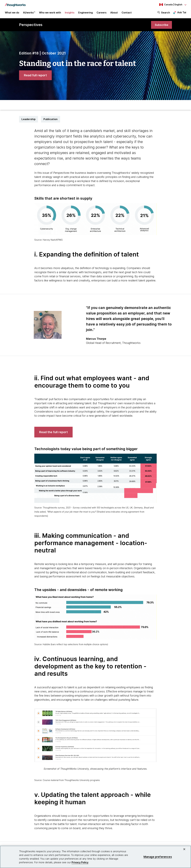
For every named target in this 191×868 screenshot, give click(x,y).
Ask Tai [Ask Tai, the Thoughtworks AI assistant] (182, 12)
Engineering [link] (86, 13)
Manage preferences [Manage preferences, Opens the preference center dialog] (158, 857)
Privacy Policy (80, 862)
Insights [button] (70, 13)
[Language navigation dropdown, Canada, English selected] (169, 5)
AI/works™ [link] (29, 13)
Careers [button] (102, 13)
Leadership (29, 119)
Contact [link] (127, 13)
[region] (95, 857)
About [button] (114, 13)
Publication (50, 119)
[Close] (184, 849)
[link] (161, 25)
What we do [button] (12, 13)
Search (166, 13)
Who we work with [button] (50, 13)
